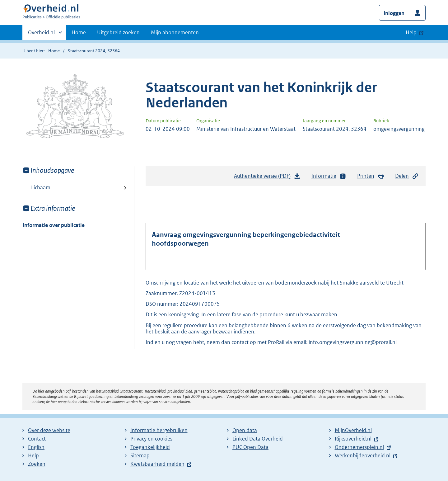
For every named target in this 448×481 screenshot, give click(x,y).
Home (79, 32)
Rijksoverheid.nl (353, 439)
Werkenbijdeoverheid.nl (363, 455)
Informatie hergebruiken (159, 430)
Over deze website (49, 430)
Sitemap (140, 455)
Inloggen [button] (394, 13)
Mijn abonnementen (175, 32)
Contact (37, 439)
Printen (371, 176)
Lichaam (41, 187)
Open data (245, 430)
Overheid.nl (41, 34)
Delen (407, 176)
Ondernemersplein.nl (359, 447)
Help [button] (411, 32)
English (36, 447)
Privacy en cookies (151, 439)
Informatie (329, 176)
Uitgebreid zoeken (118, 32)
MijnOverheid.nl (353, 430)
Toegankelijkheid (150, 447)
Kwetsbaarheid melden (157, 464)
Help (33, 455)
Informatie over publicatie (54, 225)
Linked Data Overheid (258, 439)
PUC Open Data (250, 447)
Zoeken (37, 464)
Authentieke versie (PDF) (267, 177)
